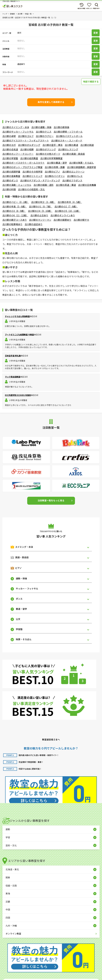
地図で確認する (91, 81)
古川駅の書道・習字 (57, 163)
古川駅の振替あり (62, 220)
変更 (96, 33)
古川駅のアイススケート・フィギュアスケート (26, 140)
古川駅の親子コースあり (15, 220)
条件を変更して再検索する (51, 102)
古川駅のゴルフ (26, 136)
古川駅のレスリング (68, 149)
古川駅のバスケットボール (69, 136)
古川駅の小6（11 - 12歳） (15, 215)
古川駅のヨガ (9, 145)
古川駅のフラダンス (72, 180)
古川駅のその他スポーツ (48, 154)
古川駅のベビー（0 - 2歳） (16, 202)
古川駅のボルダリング (29, 145)
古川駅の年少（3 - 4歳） (43, 202)
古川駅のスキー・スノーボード (67, 140)
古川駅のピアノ (52, 172)
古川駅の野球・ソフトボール (68, 132)
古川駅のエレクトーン (73, 172)
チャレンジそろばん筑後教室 (17, 316)
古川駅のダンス (10, 180)
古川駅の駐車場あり (12, 224)
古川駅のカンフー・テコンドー (18, 154)
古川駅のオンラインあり (63, 215)
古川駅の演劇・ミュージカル (17, 185)
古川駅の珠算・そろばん (81, 163)
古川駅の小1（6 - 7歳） (41, 206)
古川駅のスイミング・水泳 (16, 127)
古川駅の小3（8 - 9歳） (14, 211)
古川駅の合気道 (10, 149)
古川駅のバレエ (75, 176)
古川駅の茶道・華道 (66, 185)
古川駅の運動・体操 (41, 127)
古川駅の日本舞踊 (87, 185)
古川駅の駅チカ (81, 220)
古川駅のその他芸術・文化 (31, 189)
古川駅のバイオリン (55, 176)
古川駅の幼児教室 (29, 158)
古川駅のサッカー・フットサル (18, 132)
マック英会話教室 (13, 377)
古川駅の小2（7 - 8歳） (66, 206)
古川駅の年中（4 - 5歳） (70, 202)
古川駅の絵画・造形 (44, 185)
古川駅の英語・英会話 (74, 154)
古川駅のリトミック (32, 176)
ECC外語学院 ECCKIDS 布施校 (18, 395)
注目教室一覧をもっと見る (51, 500)
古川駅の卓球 (9, 136)
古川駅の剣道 (87, 145)
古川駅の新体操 (61, 127)
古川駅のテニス (44, 132)
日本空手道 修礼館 (13, 356)
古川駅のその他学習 (32, 172)
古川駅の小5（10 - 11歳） (68, 211)
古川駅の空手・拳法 (53, 145)
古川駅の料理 (9, 189)
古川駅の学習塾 (10, 158)
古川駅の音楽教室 (11, 176)
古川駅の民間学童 (11, 172)
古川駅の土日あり (39, 215)
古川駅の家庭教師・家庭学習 (81, 167)
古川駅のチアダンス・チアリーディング (40, 180)
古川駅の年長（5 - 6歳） (15, 206)
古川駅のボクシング (46, 149)
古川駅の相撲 (27, 149)
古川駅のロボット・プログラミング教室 (22, 167)
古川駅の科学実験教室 (51, 158)
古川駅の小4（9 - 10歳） (40, 211)
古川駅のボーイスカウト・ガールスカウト (24, 163)
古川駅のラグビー (45, 136)
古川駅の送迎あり (34, 224)
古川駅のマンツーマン (40, 220)
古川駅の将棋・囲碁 (55, 167)
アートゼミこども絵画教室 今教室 (19, 334)
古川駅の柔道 (71, 145)
